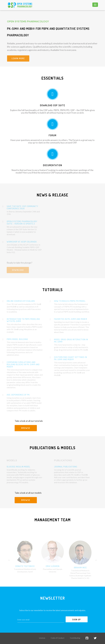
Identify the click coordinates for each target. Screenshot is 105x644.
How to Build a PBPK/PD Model (65, 301)
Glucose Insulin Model (14, 467)
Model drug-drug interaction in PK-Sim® (67, 341)
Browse (26, 428)
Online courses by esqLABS (17, 301)
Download (13, 270)
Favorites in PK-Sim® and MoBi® (66, 319)
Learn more (18, 58)
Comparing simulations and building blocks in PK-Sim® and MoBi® (19, 364)
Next (96, 564)
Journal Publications (61, 467)
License (42, 638)
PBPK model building (13, 339)
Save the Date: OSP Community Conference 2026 (18, 207)
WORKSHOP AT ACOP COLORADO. (18, 242)
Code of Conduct (58, 638)
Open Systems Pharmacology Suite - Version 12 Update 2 (18, 223)
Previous (9, 564)
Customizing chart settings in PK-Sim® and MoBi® (66, 358)
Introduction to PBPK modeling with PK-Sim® (19, 320)
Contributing (75, 638)
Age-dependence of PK (14, 395)
